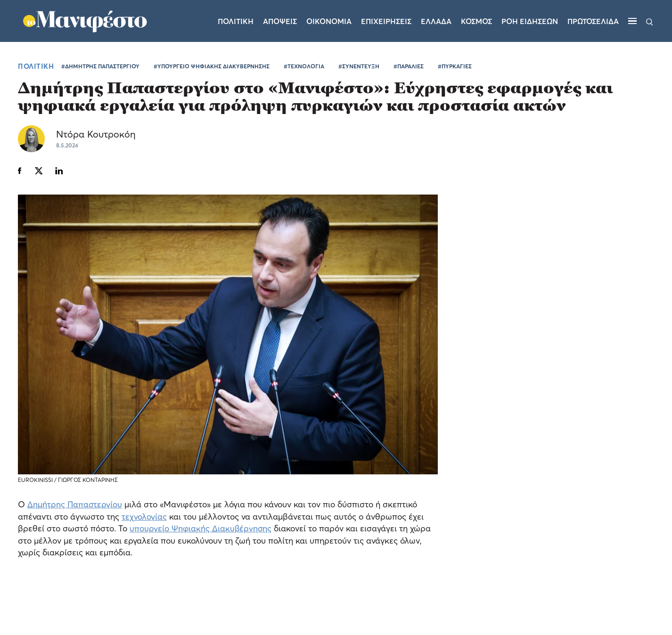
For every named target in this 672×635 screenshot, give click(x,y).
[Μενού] (633, 23)
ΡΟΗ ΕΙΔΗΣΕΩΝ (531, 23)
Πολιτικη (237, 23)
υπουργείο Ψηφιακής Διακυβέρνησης (201, 531)
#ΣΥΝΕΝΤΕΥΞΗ (359, 69)
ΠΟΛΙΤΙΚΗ (36, 69)
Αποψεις (281, 23)
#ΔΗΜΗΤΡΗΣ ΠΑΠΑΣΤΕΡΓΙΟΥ (100, 69)
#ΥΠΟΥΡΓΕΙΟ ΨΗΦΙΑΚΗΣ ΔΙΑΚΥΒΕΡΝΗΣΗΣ (212, 69)
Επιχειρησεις (387, 23)
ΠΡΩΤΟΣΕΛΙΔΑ (594, 23)
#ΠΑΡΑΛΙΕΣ (409, 69)
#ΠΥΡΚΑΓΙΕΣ (455, 69)
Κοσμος (477, 23)
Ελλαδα (437, 23)
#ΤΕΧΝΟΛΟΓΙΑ (304, 69)
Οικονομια (330, 23)
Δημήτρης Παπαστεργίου (75, 507)
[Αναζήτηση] (650, 23)
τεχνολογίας (144, 519)
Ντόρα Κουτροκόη (98, 137)
